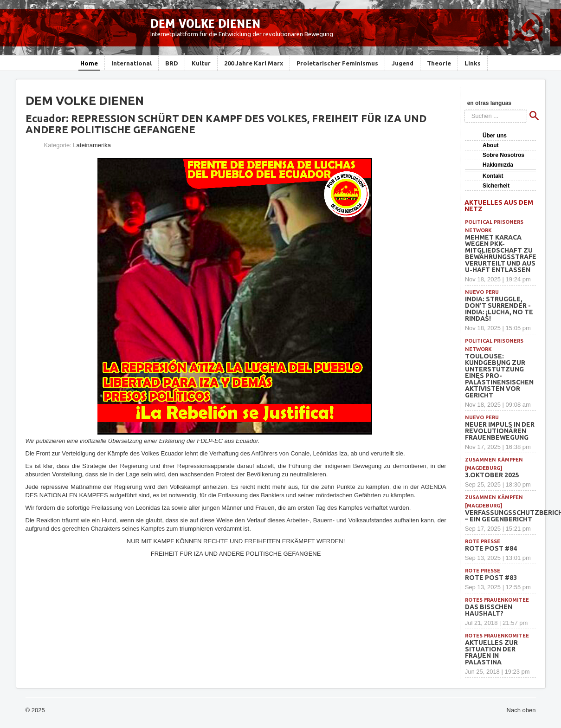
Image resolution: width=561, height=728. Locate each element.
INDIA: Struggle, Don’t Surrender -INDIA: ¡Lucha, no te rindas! (499, 309)
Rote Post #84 (491, 548)
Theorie (439, 63)
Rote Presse (483, 541)
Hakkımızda (498, 165)
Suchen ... (465, 110)
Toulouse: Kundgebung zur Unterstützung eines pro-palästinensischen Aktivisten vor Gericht (499, 376)
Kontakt (493, 176)
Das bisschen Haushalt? (489, 610)
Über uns (495, 136)
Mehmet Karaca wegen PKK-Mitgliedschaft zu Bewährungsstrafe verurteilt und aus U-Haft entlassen (501, 253)
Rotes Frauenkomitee (497, 600)
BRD (172, 63)
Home (89, 63)
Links (473, 63)
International (132, 63)
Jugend (403, 63)
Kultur (201, 63)
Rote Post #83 (491, 578)
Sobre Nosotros (503, 155)
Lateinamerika (92, 145)
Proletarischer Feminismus (337, 63)
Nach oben (521, 710)
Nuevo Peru (482, 292)
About (491, 145)
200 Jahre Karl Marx (254, 63)
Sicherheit (496, 186)
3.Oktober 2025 (492, 475)
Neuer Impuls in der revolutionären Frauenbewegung (500, 431)
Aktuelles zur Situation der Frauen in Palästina (491, 652)
